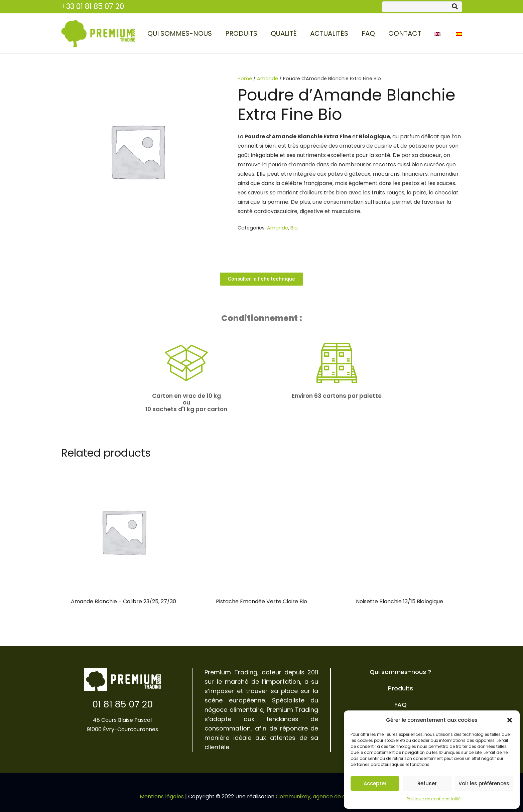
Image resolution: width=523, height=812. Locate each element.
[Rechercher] (455, 7)
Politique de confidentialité (434, 799)
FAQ (401, 705)
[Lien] (98, 33)
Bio (294, 228)
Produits (401, 688)
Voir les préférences (484, 783)
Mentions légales (162, 796)
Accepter (375, 783)
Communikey (293, 796)
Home (245, 78)
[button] (510, 720)
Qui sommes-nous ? (400, 672)
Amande (268, 78)
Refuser (427, 783)
